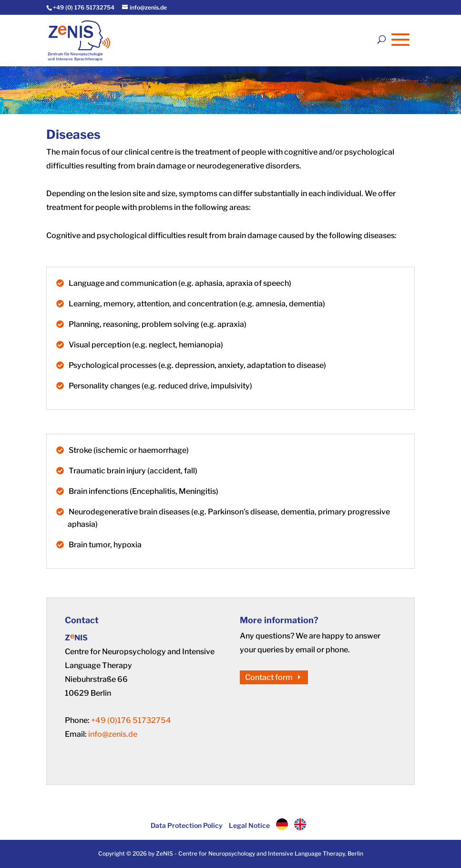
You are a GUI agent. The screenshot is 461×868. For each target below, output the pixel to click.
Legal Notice (249, 825)
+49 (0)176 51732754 (131, 720)
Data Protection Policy (187, 825)
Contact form (269, 677)
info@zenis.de (113, 734)
